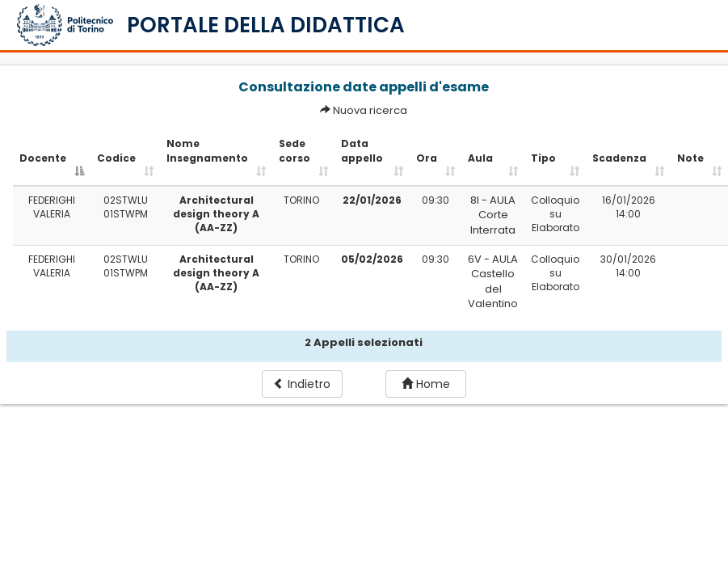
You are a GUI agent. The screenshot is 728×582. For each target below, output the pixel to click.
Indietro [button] (302, 384)
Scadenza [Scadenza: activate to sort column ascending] (619, 158)
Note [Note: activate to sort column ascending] (690, 158)
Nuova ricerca (370, 110)
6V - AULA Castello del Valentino (493, 282)
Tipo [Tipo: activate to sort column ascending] (543, 158)
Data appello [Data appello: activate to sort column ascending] (362, 150)
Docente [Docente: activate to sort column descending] (43, 158)
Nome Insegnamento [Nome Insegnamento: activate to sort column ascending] (207, 150)
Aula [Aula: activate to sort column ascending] (480, 158)
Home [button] (426, 384)
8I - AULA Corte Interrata (493, 215)
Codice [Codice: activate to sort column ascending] (116, 158)
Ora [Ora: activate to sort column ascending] (427, 158)
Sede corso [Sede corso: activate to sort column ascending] (295, 150)
